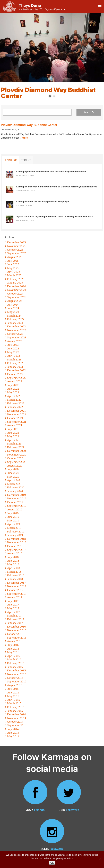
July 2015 (13, 689)
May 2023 (13, 352)
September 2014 (17, 725)
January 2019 (15, 535)
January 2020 (15, 491)
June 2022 (13, 389)
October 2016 (15, 634)
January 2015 (15, 711)
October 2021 (15, 418)
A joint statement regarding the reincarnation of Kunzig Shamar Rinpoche (55, 216)
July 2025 (13, 261)
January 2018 (15, 579)
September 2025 (17, 253)
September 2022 (17, 378)
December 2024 (16, 286)
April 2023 (14, 356)
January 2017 (15, 623)
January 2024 (15, 323)
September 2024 (17, 297)
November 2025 (17, 246)
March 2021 (14, 444)
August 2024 (15, 301)
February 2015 (16, 707)
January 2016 (15, 667)
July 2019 (13, 513)
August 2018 (15, 553)
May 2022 (13, 392)
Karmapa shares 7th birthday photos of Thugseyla (43, 202)
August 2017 (15, 597)
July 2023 (13, 345)
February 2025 (16, 279)
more (25, 138)
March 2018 (14, 572)
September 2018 (17, 550)
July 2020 (13, 469)
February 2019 (16, 532)
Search (89, 112)
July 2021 (13, 429)
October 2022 (15, 374)
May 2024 (13, 312)
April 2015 (14, 700)
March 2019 (14, 528)
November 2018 (17, 542)
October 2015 (15, 678)
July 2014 (13, 729)
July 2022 (13, 385)
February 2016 (16, 663)
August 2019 (15, 509)
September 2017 (17, 594)
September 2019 (17, 506)
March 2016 (14, 659)
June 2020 (13, 473)
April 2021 (14, 440)
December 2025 (16, 242)
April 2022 (14, 396)
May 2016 (13, 652)
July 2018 (13, 557)
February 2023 (16, 363)
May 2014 (13, 736)
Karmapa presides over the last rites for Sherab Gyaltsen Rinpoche (51, 172)
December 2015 (16, 670)
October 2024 (15, 294)
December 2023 (16, 326)
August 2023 (15, 341)
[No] (100, 859)
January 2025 (15, 283)
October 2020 (15, 458)
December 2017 (16, 583)
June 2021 (13, 433)
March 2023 (14, 360)
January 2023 (15, 367)
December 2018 (16, 539)
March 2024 (14, 316)
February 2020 (16, 487)
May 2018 (13, 564)
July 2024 (13, 305)
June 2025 (13, 264)
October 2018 (15, 546)
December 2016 (16, 627)
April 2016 (14, 656)
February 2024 (16, 319)
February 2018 (16, 575)
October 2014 (15, 722)
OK (52, 863)
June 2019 (13, 517)
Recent (26, 160)
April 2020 (14, 480)
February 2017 (16, 619)
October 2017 (15, 590)
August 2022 (15, 381)
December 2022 (16, 370)
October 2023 (15, 334)
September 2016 (17, 638)
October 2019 (15, 502)
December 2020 (16, 451)
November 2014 (17, 718)
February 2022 (16, 403)
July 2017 (13, 601)
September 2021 (17, 422)
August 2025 (15, 257)
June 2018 (13, 561)
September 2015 (17, 682)
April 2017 (14, 612)
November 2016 (17, 630)
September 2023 (17, 337)
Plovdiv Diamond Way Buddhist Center (29, 125)
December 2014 (16, 714)
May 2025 (13, 268)
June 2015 (13, 693)
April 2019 (14, 524)
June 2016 (13, 649)
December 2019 (16, 495)
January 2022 (15, 407)
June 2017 (13, 605)
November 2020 (17, 455)
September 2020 (17, 462)
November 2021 (17, 414)
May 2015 (13, 696)
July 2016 (13, 645)
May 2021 (13, 436)
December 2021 (16, 411)
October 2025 (15, 250)
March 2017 (14, 616)
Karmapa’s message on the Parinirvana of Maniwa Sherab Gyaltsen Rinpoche (57, 187)
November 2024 (17, 290)
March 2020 (14, 484)
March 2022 (14, 400)
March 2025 (14, 275)
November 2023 (17, 330)
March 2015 (14, 703)
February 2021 (16, 447)
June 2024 (13, 308)
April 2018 (14, 568)
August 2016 (15, 641)
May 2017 (13, 608)
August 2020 (15, 466)
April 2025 (14, 272)
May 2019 (13, 521)
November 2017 (17, 586)
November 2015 (17, 674)
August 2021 (15, 425)
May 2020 (13, 477)
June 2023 (13, 349)
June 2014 (13, 733)
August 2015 (15, 685)
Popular (11, 160)
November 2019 (17, 498)
